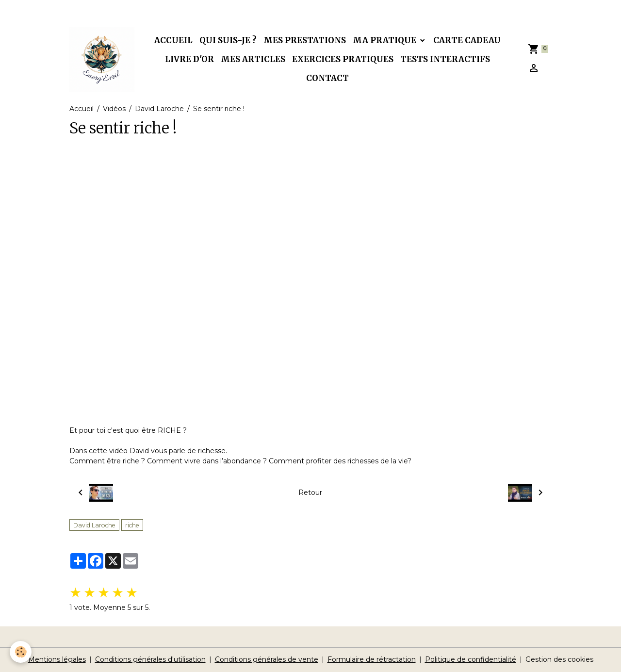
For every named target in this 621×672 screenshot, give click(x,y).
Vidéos (114, 109)
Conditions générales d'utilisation (150, 659)
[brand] (102, 60)
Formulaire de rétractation (372, 659)
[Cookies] (21, 652)
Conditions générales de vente (267, 659)
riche (132, 525)
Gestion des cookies (559, 659)
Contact (327, 78)
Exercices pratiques (343, 59)
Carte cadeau (467, 40)
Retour (310, 492)
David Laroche (159, 109)
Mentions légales (57, 659)
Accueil (173, 40)
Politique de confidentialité (471, 659)
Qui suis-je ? (228, 40)
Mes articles (253, 59)
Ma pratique (385, 40)
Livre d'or (189, 59)
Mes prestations (305, 40)
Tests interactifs (445, 59)
